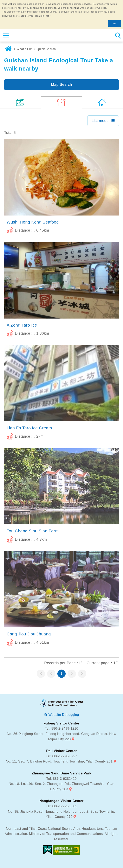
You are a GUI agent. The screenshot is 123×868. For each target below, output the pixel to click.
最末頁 (82, 674)
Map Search (61, 85)
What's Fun (25, 49)
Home (8, 49)
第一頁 (41, 674)
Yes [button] (115, 23)
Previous (51, 674)
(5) (62, 103)
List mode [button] (100, 121)
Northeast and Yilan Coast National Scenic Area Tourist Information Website (28, 35)
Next (72, 674)
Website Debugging (64, 715)
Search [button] (118, 35)
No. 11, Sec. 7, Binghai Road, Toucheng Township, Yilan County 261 (59, 761)
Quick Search (46, 49)
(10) (21, 103)
